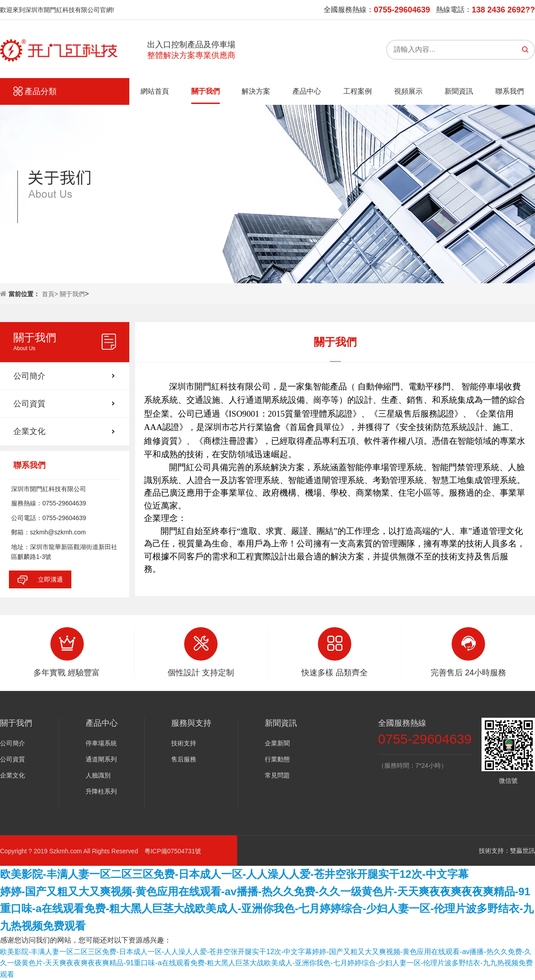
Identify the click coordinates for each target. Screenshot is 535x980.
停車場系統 (101, 743)
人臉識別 (98, 775)
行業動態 (277, 759)
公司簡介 (29, 376)
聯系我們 (510, 91)
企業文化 (29, 431)
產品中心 (307, 91)
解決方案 (256, 91)
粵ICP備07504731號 (173, 851)
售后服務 (184, 759)
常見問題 (277, 775)
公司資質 (29, 404)
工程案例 (358, 91)
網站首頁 (155, 91)
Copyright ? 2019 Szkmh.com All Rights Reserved (72, 851)
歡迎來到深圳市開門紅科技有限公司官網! (57, 10)
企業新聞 (277, 743)
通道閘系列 (101, 759)
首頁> (51, 294)
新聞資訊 (459, 91)
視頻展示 (408, 91)
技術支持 (184, 743)
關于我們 (206, 91)
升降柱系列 (101, 791)
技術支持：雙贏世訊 (507, 851)
